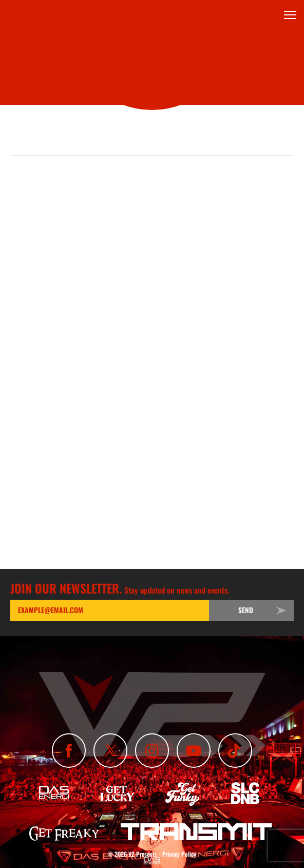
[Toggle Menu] (290, 15)
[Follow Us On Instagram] (152, 750)
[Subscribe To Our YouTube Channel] (194, 750)
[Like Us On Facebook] (69, 750)
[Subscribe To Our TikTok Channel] (235, 750)
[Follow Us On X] (110, 750)
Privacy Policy (179, 854)
